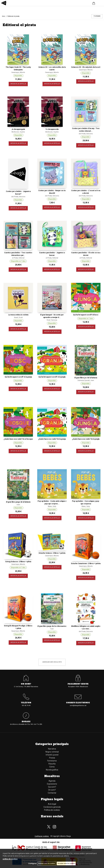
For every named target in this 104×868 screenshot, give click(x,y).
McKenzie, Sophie (18, 132)
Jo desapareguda (18, 129)
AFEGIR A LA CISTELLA (18, 84)
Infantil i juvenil (52, 755)
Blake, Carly (52, 506)
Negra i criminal (52, 752)
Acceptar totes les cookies (66, 863)
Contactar (52, 793)
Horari (26, 722)
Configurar (32, 864)
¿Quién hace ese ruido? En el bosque (18, 439)
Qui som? (52, 787)
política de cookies (10, 859)
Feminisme (52, 761)
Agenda (52, 781)
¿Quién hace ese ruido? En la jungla (86, 439)
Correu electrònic (78, 703)
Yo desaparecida (52, 129)
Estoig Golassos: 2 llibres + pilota (18, 562)
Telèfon (26, 703)
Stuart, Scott (18, 317)
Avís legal (52, 804)
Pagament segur (78, 684)
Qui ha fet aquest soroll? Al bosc (86, 315)
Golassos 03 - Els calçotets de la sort (86, 67)
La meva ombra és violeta (18, 315)
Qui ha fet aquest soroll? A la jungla (52, 377)
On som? (26, 684)
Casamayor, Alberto (18, 72)
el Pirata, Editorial (18, 258)
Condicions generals (52, 807)
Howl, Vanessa (52, 320)
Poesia (52, 758)
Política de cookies (52, 810)
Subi (18, 505)
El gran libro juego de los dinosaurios (52, 626)
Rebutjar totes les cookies (47, 863)
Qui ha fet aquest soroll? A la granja (18, 377)
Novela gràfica (52, 770)
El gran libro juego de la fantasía (18, 502)
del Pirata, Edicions (86, 134)
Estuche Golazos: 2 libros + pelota (52, 553)
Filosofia (52, 764)
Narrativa (52, 749)
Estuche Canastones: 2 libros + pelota (86, 564)
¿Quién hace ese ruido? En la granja (52, 439)
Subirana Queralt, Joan (86, 380)
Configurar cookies (42, 836)
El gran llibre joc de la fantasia (86, 378)
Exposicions (52, 784)
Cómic (52, 767)
